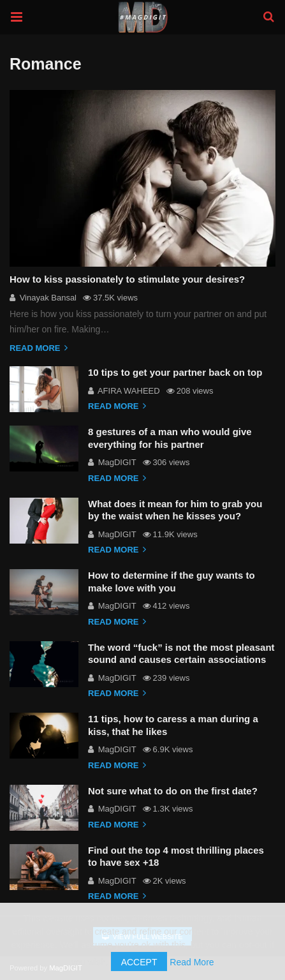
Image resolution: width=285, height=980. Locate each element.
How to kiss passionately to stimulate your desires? (127, 279)
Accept (139, 962)
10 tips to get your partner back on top (175, 372)
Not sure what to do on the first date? (173, 791)
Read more (39, 348)
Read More (192, 962)
